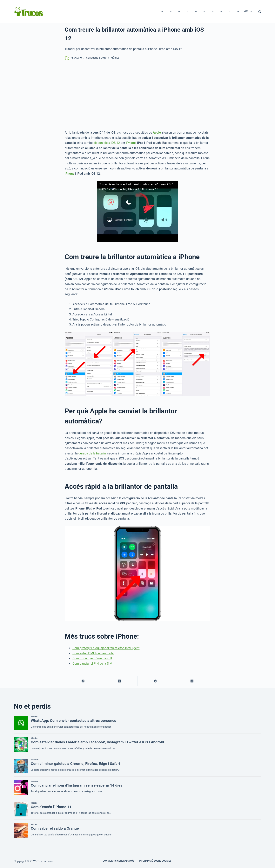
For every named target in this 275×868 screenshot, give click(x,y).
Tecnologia (77, 12)
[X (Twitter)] (119, 681)
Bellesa (118, 12)
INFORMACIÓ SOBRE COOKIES (155, 861)
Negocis (190, 12)
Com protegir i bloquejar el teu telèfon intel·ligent (106, 648)
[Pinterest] (156, 681)
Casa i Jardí (211, 12)
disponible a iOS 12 (107, 143)
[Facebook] (83, 681)
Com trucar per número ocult (92, 658)
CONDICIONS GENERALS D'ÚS (118, 861)
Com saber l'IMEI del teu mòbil (93, 653)
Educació (156, 12)
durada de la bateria (92, 453)
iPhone (131, 143)
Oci (59, 12)
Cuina (173, 12)
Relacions (99, 12)
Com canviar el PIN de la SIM (92, 664)
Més (249, 12)
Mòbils (115, 58)
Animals (136, 12)
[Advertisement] (137, 95)
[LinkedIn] (192, 681)
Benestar (232, 12)
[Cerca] (260, 12)
